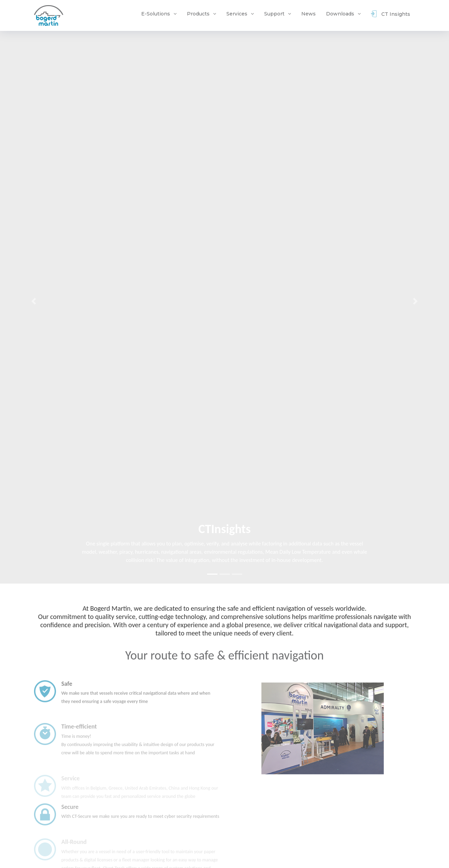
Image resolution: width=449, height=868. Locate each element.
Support (274, 14)
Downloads (340, 14)
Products (198, 14)
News (308, 14)
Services (237, 14)
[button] (34, 301)
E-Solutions (156, 14)
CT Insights (391, 15)
